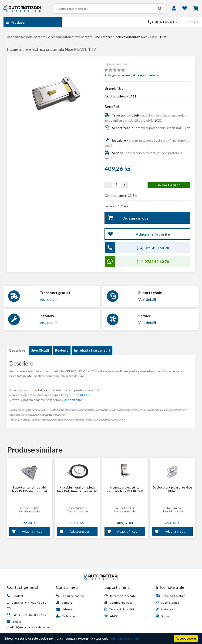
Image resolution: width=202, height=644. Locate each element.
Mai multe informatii (125, 638)
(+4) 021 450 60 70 (164, 22)
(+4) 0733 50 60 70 (153, 261)
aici (46, 390)
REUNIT (86, 395)
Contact (192, 22)
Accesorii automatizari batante (70, 37)
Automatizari (73, 400)
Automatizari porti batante (26, 37)
